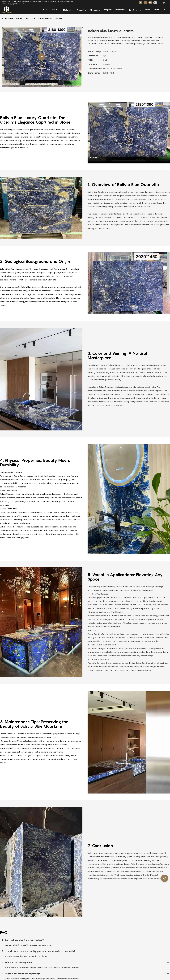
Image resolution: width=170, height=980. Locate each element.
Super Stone (7, 18)
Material (20, 18)
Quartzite (31, 18)
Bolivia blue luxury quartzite (50, 18)
